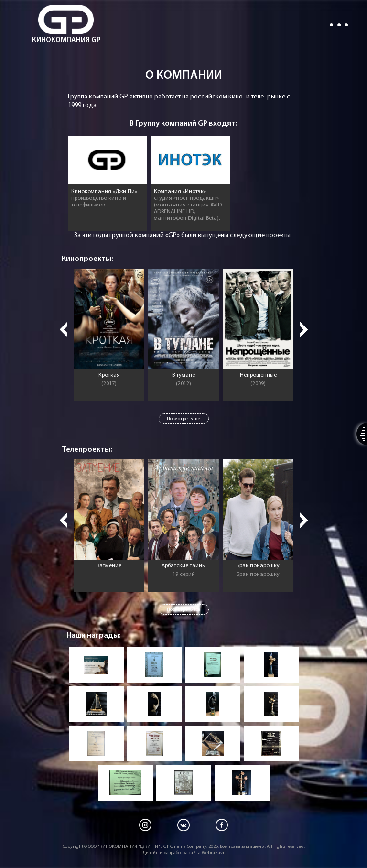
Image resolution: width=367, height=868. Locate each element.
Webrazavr (213, 853)
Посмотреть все (183, 419)
